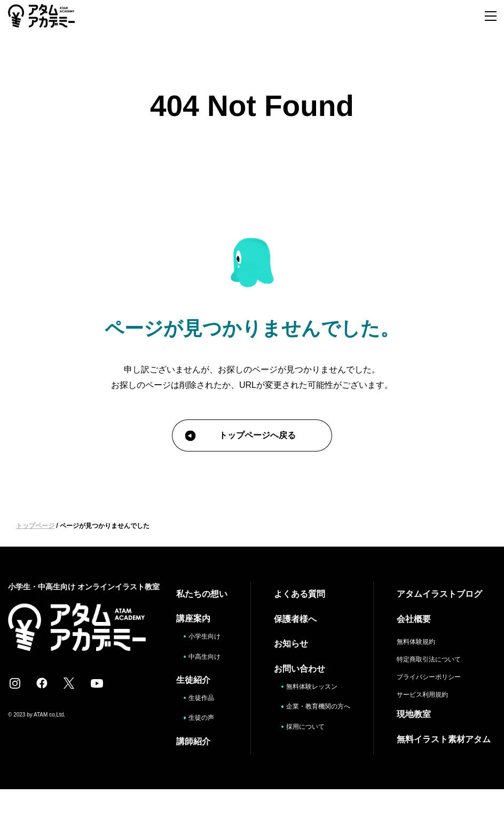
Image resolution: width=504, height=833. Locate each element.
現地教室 (415, 713)
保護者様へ (287, 618)
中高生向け (197, 684)
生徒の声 (197, 750)
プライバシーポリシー (430, 676)
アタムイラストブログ (441, 593)
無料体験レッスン (309, 684)
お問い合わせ (291, 667)
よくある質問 (291, 593)
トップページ (35, 526)
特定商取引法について (430, 658)
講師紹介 (186, 773)
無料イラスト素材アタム (441, 744)
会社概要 (415, 618)
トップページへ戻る (241, 436)
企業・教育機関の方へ (312, 709)
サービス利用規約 (424, 694)
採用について (301, 734)
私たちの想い (190, 600)
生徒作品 (197, 730)
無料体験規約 (418, 641)
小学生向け (197, 654)
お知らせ (282, 643)
